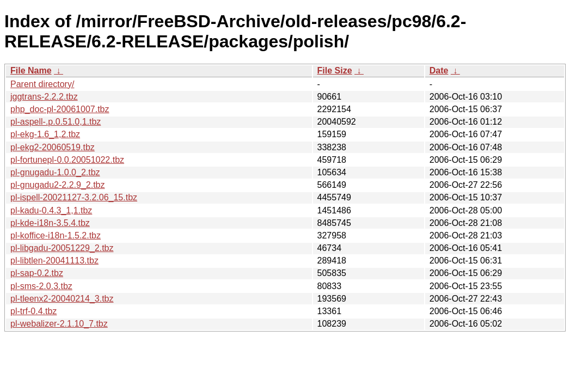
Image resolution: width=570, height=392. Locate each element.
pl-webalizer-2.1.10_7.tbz (59, 324)
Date (439, 71)
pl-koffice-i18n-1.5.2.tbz (56, 235)
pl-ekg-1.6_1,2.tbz (45, 134)
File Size (335, 71)
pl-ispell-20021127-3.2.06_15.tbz (74, 197)
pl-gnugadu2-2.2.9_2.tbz (57, 185)
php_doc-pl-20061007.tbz (60, 109)
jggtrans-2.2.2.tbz (44, 97)
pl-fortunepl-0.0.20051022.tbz (67, 160)
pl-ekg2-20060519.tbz (53, 147)
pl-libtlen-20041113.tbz (54, 261)
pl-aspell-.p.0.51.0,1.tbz (56, 122)
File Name (31, 71)
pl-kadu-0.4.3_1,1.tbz (51, 210)
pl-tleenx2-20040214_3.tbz (62, 299)
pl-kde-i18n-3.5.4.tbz (50, 223)
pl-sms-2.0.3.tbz (41, 286)
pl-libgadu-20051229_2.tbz (62, 248)
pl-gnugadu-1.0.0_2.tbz (55, 172)
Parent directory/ (42, 84)
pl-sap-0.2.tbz (37, 273)
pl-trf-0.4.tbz (33, 311)
